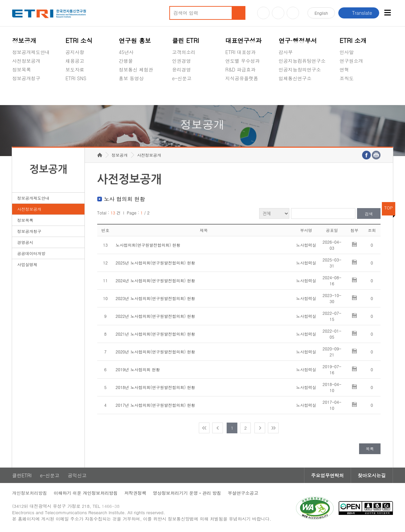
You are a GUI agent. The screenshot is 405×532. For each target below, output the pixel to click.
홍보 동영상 (131, 78)
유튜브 (263, 13)
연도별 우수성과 (243, 61)
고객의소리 (184, 52)
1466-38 (110, 506)
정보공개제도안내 (31, 52)
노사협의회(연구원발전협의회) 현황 (148, 245)
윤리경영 (181, 69)
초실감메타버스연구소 (302, 94)
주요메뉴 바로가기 (0, 0)
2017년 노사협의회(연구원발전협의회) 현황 (155, 405)
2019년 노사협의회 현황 (138, 369)
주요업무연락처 (328, 475)
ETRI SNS (76, 78)
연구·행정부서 (298, 40)
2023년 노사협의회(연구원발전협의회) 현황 (155, 298)
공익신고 (181, 94)
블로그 (278, 13)
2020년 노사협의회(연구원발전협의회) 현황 (155, 352)
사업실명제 (27, 264)
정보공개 (24, 40)
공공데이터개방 (31, 253)
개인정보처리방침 (30, 493)
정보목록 (21, 69)
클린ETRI (22, 475)
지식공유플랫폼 (242, 78)
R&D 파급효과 (240, 69)
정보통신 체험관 (136, 69)
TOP (389, 208)
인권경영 (181, 61)
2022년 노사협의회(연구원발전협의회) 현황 (155, 316)
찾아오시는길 (372, 475)
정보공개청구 (26, 78)
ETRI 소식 (79, 40)
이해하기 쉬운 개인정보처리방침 (86, 493)
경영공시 (21, 94)
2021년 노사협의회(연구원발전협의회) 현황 (155, 334)
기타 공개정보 (355, 94)
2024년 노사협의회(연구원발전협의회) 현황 (155, 280)
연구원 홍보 (135, 40)
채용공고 (75, 61)
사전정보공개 (26, 61)
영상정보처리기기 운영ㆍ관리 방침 (187, 493)
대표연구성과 (243, 40)
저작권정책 (135, 493)
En (321, 13)
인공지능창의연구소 (300, 69)
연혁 (344, 69)
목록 (370, 449)
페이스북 (293, 13)
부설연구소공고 (243, 493)
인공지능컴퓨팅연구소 (302, 61)
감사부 (286, 52)
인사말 (347, 52)
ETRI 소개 (353, 40)
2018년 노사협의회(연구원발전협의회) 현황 (155, 387)
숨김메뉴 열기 (15, 86)
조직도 (347, 78)
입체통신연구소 (295, 78)
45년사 (126, 52)
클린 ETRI (186, 40)
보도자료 (75, 69)
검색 (369, 214)
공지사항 (75, 52)
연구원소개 (351, 61)
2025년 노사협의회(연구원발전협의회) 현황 (155, 263)
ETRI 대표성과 (241, 52)
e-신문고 (182, 78)
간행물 (126, 61)
